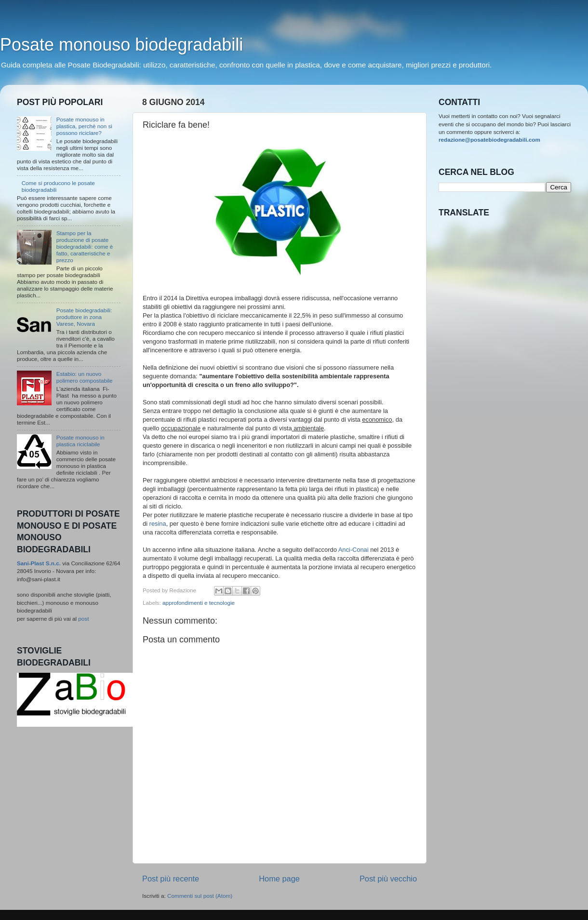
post (83, 619)
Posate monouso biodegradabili (121, 45)
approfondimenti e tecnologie (199, 603)
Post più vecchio (388, 879)
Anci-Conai (354, 550)
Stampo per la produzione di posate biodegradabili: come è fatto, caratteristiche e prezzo (85, 247)
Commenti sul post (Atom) (200, 896)
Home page (279, 879)
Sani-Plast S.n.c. (39, 563)
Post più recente (171, 879)
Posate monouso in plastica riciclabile (80, 441)
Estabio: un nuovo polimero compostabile (85, 377)
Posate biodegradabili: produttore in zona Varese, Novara (84, 317)
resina (158, 524)
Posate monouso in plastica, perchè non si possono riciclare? (84, 126)
